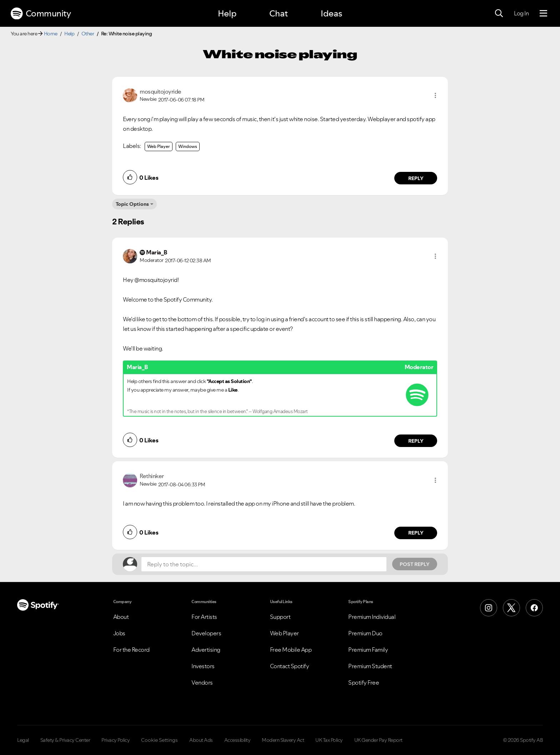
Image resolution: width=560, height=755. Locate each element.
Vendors (202, 682)
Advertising (206, 650)
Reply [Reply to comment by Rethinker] (416, 533)
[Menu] (543, 14)
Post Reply (415, 564)
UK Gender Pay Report (378, 740)
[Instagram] (489, 608)
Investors (203, 666)
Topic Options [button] (132, 204)
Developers (206, 633)
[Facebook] (534, 608)
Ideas (331, 13)
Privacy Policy (116, 740)
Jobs (119, 633)
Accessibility (237, 740)
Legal (23, 740)
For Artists (204, 617)
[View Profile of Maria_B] (157, 252)
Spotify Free (364, 682)
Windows (188, 146)
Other (88, 34)
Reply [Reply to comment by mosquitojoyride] (416, 178)
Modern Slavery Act (283, 740)
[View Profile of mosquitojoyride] (161, 91)
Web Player (159, 146)
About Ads (201, 740)
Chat (279, 13)
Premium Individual (372, 617)
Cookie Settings (159, 740)
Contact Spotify (290, 666)
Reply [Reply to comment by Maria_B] (416, 441)
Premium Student (370, 666)
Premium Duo (365, 633)
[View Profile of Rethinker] (152, 476)
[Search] (499, 14)
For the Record (131, 650)
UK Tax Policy (329, 740)
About (121, 617)
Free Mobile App (291, 650)
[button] (435, 95)
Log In (521, 13)
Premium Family (368, 650)
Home (51, 34)
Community (41, 14)
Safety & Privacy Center (65, 740)
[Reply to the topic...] (264, 564)
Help (227, 13)
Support (280, 617)
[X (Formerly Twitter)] (511, 608)
